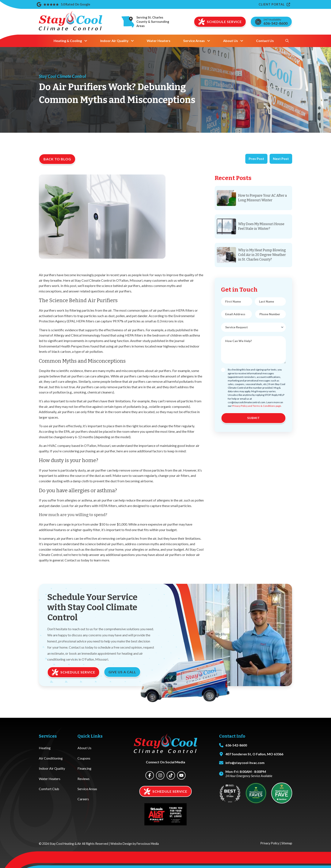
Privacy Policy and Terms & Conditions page (257, 406)
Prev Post (256, 159)
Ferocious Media (148, 844)
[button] (287, 41)
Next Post (281, 159)
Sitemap (287, 843)
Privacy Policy (270, 843)
